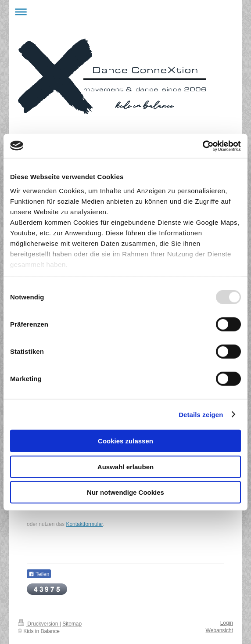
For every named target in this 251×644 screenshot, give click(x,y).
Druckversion (39, 624)
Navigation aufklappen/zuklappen (125, 12)
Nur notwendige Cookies (125, 492)
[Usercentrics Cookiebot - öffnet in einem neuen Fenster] (203, 146)
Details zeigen (201, 414)
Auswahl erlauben (125, 466)
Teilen (39, 574)
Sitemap (72, 624)
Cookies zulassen (125, 441)
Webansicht (219, 630)
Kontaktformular (84, 524)
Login (227, 623)
